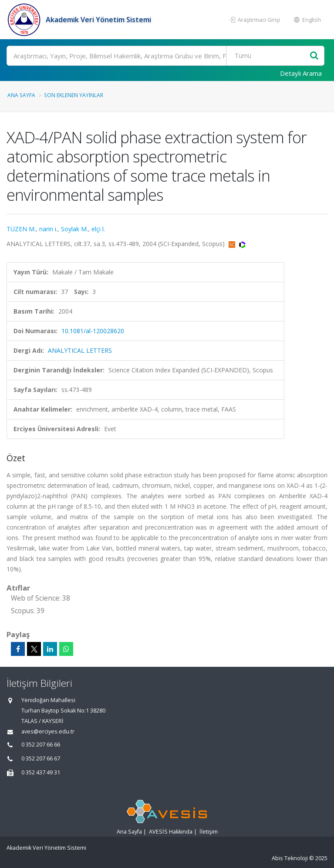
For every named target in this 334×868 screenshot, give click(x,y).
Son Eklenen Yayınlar (74, 95)
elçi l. (98, 229)
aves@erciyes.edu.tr (48, 731)
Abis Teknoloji (290, 858)
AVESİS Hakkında (171, 832)
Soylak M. (74, 229)
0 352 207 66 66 (41, 745)
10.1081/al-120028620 (93, 331)
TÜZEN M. (21, 229)
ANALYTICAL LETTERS (80, 350)
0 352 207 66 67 (41, 758)
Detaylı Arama (301, 73)
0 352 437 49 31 (41, 772)
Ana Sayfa (21, 95)
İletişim (209, 832)
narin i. (48, 229)
